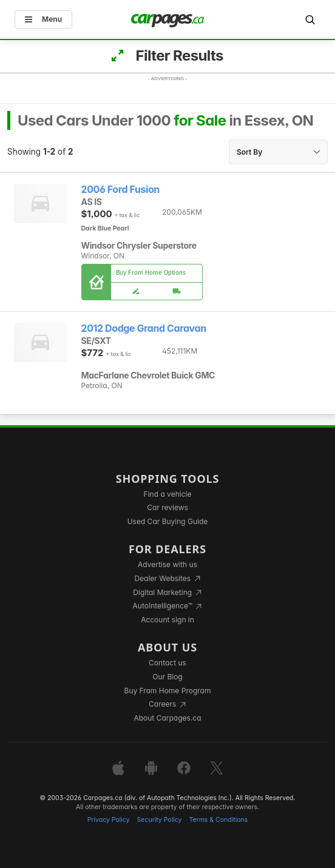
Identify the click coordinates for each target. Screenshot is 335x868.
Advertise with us (167, 564)
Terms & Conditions (218, 820)
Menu (43, 19)
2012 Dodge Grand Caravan (144, 328)
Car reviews (167, 507)
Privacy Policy (109, 820)
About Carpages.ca (167, 718)
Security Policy (160, 820)
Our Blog (167, 677)
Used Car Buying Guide (168, 521)
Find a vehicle (168, 494)
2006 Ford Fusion (120, 190)
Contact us (167, 663)
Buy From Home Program (168, 691)
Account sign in (167, 620)
